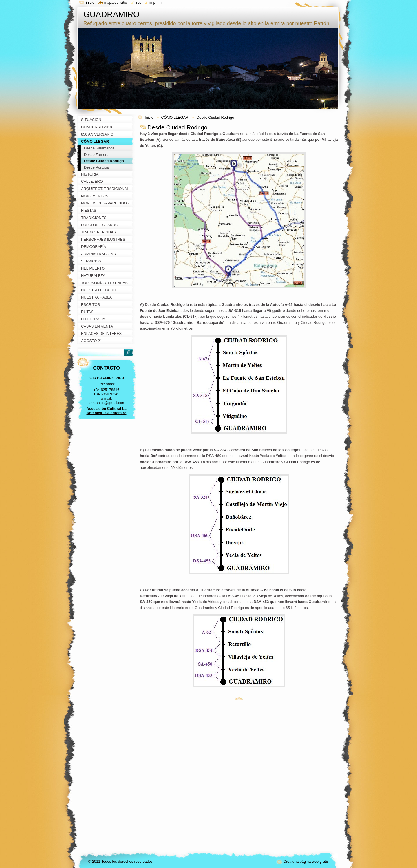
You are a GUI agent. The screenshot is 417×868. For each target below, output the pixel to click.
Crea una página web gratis (306, 861)
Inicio (149, 117)
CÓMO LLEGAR (175, 117)
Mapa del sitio (116, 2)
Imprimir (156, 2)
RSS (139, 2)
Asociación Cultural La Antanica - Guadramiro (106, 411)
